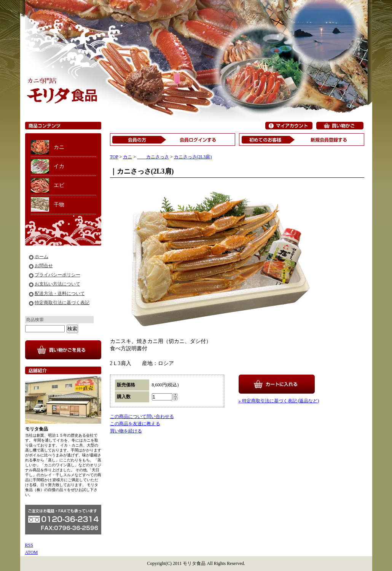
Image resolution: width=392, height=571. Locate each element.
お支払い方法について (57, 284)
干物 (59, 205)
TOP (114, 157)
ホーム (41, 257)
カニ (59, 147)
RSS (29, 545)
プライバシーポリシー (57, 275)
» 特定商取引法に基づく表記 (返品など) (279, 401)
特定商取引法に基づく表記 (62, 303)
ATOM (32, 552)
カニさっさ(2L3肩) (193, 157)
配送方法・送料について (60, 293)
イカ (59, 166)
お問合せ (44, 266)
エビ (59, 185)
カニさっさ (153, 157)
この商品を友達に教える (135, 424)
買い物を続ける (126, 431)
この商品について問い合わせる (142, 416)
